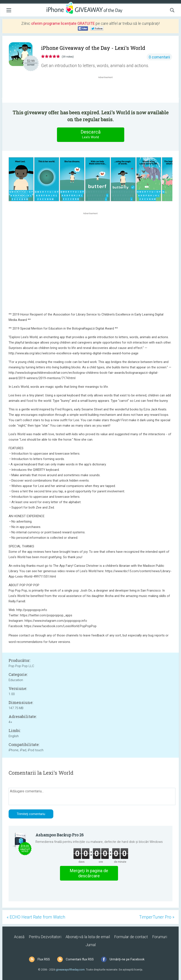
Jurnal (91, 945)
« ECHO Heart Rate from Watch (36, 917)
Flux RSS (44, 959)
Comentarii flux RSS (80, 959)
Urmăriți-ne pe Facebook (127, 959)
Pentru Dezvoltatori (45, 937)
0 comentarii (159, 57)
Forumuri (160, 937)
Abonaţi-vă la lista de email (88, 937)
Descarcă (90, 134)
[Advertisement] (108, 90)
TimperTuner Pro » (157, 917)
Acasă (19, 937)
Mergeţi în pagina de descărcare (89, 873)
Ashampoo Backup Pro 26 (60, 835)
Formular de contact (131, 937)
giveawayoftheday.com (70, 970)
